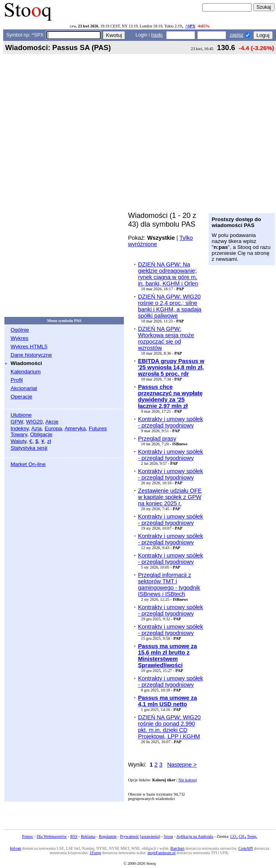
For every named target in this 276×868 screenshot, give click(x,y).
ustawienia (150, 836)
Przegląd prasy (157, 439)
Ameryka (75, 428)
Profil (17, 380)
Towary (19, 434)
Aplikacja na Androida (195, 836)
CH (242, 836)
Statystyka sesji (29, 448)
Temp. (252, 836)
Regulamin (108, 836)
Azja (36, 428)
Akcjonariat (23, 388)
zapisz (237, 35)
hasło (157, 35)
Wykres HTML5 (29, 347)
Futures (98, 428)
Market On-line (28, 464)
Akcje (52, 422)
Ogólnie (20, 330)
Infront (16, 848)
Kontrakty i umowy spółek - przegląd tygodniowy (170, 422)
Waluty (18, 441)
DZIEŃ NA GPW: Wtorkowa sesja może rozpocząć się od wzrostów (166, 338)
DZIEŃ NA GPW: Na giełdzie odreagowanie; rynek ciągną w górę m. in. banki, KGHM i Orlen (168, 274)
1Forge (95, 853)
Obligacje (41, 434)
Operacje (21, 397)
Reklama (88, 836)
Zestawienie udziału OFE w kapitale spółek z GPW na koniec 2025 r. (170, 497)
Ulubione (21, 415)
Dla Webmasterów (52, 836)
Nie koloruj (188, 780)
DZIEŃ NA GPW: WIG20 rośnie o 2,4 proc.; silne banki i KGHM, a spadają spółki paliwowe (169, 306)
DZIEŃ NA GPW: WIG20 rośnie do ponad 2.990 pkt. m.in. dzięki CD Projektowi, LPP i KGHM (169, 727)
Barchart (177, 848)
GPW (17, 422)
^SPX (190, 26)
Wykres (19, 338)
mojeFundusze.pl (162, 853)
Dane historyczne (31, 355)
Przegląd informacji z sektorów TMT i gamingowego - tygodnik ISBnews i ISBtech (169, 584)
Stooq (168, 836)
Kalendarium (25, 372)
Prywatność (129, 836)
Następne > (182, 765)
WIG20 (34, 422)
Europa (53, 428)
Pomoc (27, 836)
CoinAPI (246, 848)
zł (49, 441)
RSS (74, 836)
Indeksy (19, 428)
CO (234, 836)
